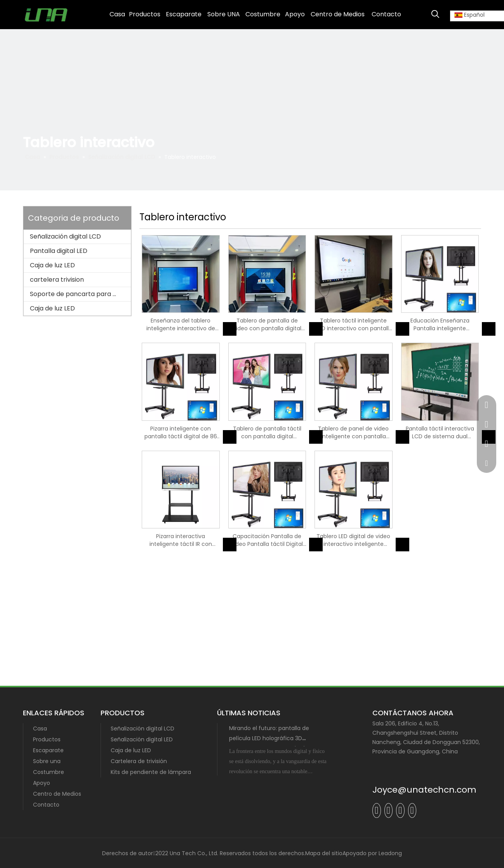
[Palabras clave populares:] (435, 14)
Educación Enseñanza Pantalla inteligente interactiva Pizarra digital (440, 324)
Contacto (46, 805)
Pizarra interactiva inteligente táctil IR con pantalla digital (181, 540)
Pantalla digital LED (59, 251)
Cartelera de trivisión (139, 761)
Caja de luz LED (52, 265)
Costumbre (49, 772)
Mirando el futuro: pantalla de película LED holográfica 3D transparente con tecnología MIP (274, 738)
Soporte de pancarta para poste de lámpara (80, 294)
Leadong (390, 853)
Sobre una (47, 761)
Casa (40, 729)
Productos (47, 739)
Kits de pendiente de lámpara (151, 772)
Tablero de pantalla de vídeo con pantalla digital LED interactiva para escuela (267, 324)
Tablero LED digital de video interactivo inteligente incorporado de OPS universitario (353, 540)
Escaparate (48, 750)
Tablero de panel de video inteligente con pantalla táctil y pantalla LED (353, 432)
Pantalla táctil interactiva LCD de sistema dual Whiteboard (440, 432)
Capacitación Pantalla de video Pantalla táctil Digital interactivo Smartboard (267, 540)
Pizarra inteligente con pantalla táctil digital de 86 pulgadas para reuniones (181, 432)
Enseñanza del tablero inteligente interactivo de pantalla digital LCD (181, 324)
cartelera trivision (57, 280)
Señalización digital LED (142, 739)
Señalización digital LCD (65, 236)
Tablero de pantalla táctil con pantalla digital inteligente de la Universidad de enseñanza (267, 432)
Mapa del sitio (324, 853)
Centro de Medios (57, 794)
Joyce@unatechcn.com (424, 790)
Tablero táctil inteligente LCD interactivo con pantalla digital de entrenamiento (354, 324)
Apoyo (42, 783)
